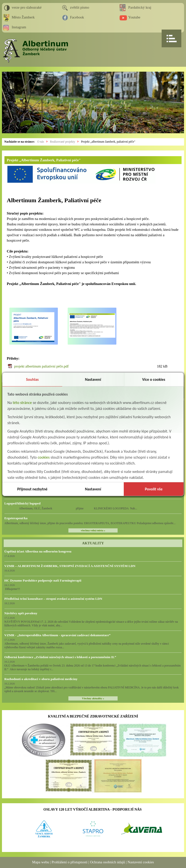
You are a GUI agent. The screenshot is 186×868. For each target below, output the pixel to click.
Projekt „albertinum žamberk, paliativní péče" (108, 142)
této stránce (22, 403)
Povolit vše (154, 489)
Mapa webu (41, 862)
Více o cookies (154, 379)
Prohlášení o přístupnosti (70, 862)
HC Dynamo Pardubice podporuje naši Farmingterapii (43, 580)
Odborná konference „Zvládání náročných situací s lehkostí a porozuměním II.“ (60, 657)
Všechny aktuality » (93, 698)
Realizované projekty (62, 142)
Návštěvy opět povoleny (21, 613)
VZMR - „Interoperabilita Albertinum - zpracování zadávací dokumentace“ (58, 635)
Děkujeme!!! (12, 589)
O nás (41, 142)
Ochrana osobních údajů (108, 862)
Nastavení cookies (141, 862)
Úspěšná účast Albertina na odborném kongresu (38, 551)
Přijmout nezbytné (32, 489)
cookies (44, 457)
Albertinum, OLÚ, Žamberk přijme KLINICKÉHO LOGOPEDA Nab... (71, 508)
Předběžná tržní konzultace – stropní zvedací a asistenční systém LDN (53, 599)
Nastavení (93, 379)
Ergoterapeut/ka (16, 518)
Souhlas (32, 379)
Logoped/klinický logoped (23, 503)
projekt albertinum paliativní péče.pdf (41, 366)
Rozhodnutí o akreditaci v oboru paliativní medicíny (41, 679)
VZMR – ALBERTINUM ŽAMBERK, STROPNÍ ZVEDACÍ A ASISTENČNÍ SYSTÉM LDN (70, 566)
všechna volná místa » (93, 530)
